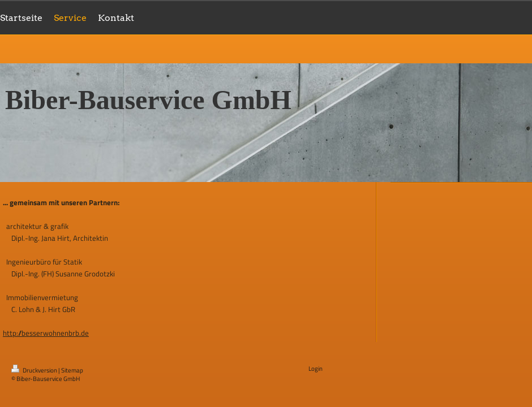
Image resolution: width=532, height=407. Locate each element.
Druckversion (35, 370)
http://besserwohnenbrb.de (46, 333)
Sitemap (72, 370)
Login (316, 369)
